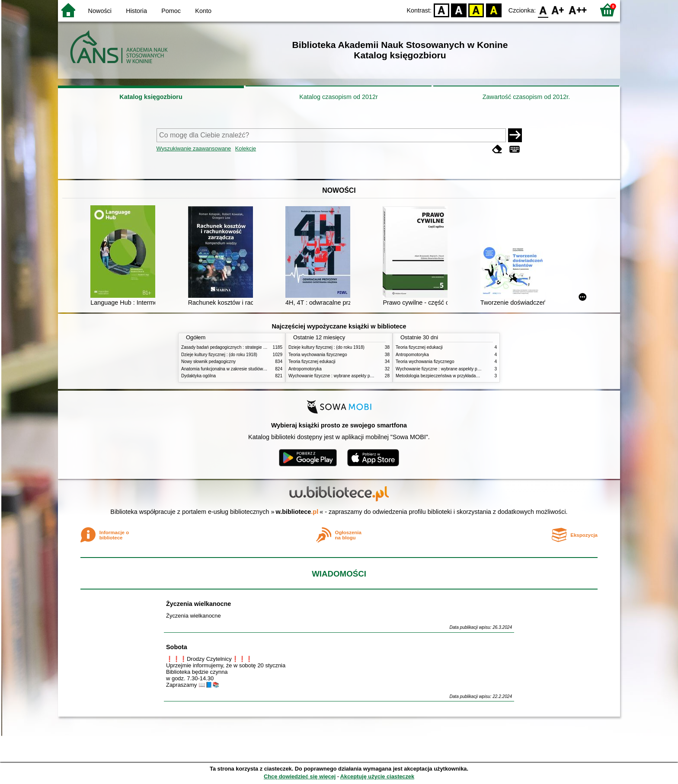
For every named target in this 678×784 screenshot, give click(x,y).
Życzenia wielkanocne (198, 604)
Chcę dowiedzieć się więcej (300, 776)
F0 (543, 10)
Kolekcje (246, 148)
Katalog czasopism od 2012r (339, 97)
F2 (578, 10)
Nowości (100, 11)
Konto (203, 11)
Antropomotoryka (305, 369)
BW (459, 10)
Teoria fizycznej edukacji (312, 362)
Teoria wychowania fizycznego (318, 355)
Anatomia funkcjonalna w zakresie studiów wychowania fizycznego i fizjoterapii (257, 369)
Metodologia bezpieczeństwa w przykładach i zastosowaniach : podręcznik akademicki (479, 376)
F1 (558, 10)
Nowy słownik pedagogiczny (208, 362)
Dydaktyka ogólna (198, 376)
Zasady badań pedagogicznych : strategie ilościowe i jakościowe (243, 347)
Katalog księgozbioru (151, 97)
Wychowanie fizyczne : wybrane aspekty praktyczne (339, 376)
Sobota (177, 647)
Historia (136, 11)
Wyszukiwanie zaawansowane (194, 148)
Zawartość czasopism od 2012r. (526, 97)
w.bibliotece (297, 512)
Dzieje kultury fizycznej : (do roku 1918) (219, 355)
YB (476, 10)
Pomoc (171, 11)
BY (494, 10)
